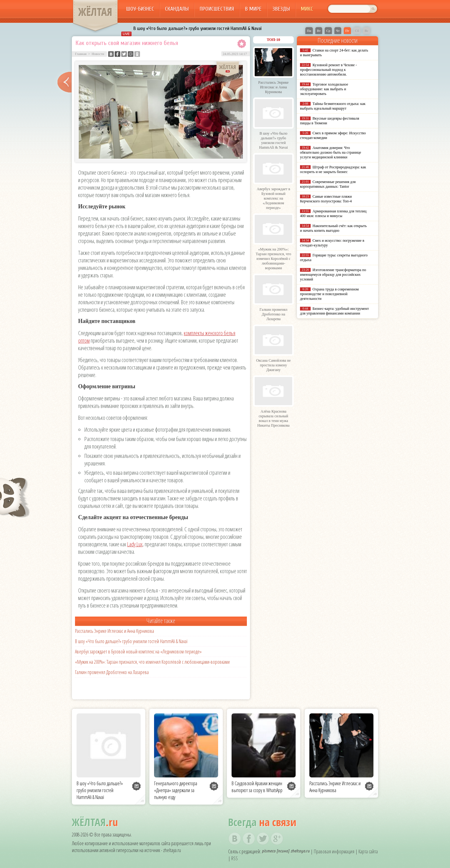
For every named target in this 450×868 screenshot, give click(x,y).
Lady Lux (135, 544)
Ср (328, 31)
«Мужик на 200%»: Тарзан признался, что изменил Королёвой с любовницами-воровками (152, 662)
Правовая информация (334, 851)
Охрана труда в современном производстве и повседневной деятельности (329, 294)
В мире (253, 9)
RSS (235, 858)
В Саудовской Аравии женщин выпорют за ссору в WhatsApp (257, 787)
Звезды (281, 9)
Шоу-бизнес (140, 9)
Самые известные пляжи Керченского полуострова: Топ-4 (326, 199)
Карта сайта (368, 851)
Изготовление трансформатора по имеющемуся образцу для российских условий (333, 275)
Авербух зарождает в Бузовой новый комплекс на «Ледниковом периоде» (138, 652)
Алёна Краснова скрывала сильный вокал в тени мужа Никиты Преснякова (273, 418)
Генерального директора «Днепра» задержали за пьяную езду (176, 790)
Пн (309, 31)
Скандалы (177, 9)
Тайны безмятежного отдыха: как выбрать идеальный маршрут (333, 106)
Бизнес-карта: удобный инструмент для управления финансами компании (334, 311)
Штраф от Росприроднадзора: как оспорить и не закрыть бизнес (333, 169)
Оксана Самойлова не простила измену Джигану (274, 365)
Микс (307, 9)
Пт (347, 31)
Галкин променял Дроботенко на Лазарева (112, 672)
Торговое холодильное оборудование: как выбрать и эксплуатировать (324, 89)
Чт (338, 31)
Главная (81, 54)
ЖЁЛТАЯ (95, 12)
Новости (98, 54)
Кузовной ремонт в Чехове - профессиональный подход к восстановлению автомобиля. (328, 70)
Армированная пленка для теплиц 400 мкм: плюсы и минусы (333, 213)
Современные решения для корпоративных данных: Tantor (328, 184)
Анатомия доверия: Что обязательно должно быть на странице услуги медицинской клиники (330, 152)
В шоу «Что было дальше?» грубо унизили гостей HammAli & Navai (197, 28)
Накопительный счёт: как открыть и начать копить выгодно (333, 228)
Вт (319, 31)
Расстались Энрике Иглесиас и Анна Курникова (115, 631)
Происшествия (217, 9)
